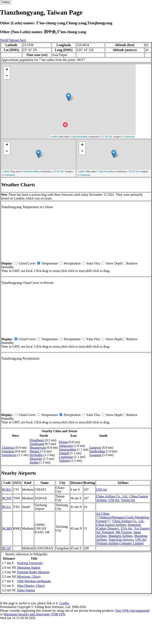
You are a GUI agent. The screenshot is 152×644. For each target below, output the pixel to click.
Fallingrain (130, 137)
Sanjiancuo (9, 455)
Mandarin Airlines (121, 536)
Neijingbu (36, 455)
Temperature (50, 263)
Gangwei (95, 448)
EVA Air (127, 528)
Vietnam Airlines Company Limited (120, 543)
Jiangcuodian (67, 449)
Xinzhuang (37, 444)
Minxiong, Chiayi (29, 577)
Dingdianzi (37, 440)
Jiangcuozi (66, 446)
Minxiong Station (29, 568)
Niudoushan (97, 451)
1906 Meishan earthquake (34, 581)
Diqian (63, 442)
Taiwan (14, 40)
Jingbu (34, 462)
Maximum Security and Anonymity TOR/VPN (34, 614)
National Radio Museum (33, 572)
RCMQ (7, 528)
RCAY (7, 548)
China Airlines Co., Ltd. (112, 496)
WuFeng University (30, 563)
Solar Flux (93, 263)
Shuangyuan (38, 448)
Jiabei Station (26, 590)
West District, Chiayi (31, 586)
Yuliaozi (64, 461)
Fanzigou (8, 451)
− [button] (7, 76)
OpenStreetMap (80, 137)
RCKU (7, 490)
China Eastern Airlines (111, 525)
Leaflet (54, 137)
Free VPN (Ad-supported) (132, 611)
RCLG (7, 507)
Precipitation (72, 263)
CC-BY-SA (107, 137)
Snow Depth (114, 263)
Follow (6, 2)
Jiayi (23, 40)
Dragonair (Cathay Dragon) (119, 527)
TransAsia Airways (121, 540)
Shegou (34, 451)
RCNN (7, 498)
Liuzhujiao (66, 457)
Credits (64, 603)
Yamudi (64, 453)
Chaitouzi (8, 448)
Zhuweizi (36, 459)
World (4, 40)
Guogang (95, 455)
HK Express (124, 532)
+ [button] (7, 70)
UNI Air (102, 490)
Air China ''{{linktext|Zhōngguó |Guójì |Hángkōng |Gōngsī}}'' (123, 517)
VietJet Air (128, 500)
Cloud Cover (27, 263)
